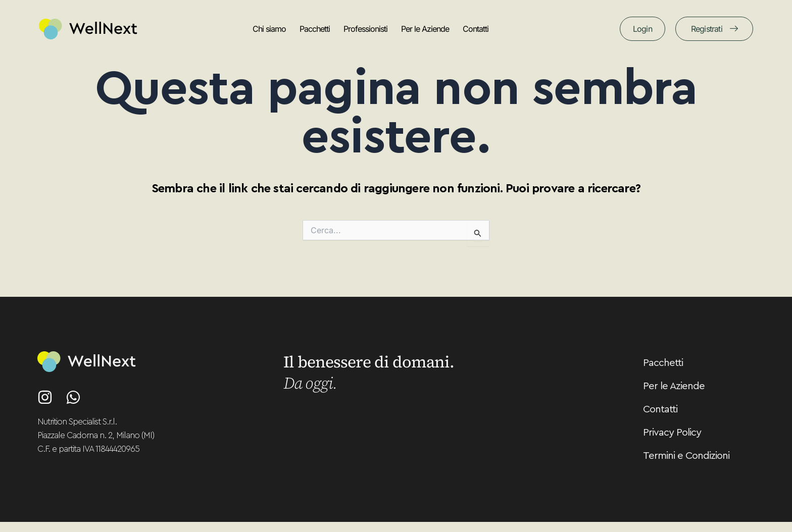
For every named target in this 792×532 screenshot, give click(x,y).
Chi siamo (269, 29)
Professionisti (365, 29)
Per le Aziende (425, 29)
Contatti (476, 29)
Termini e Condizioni (686, 456)
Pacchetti (315, 29)
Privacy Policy (672, 433)
